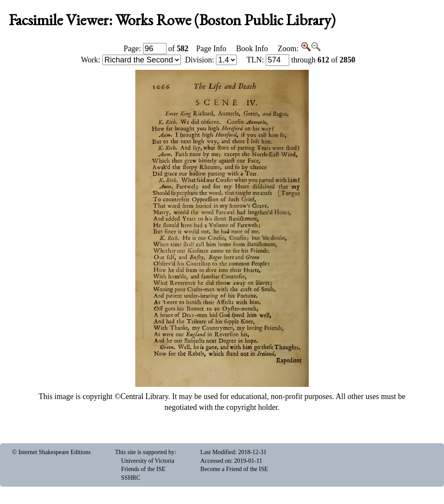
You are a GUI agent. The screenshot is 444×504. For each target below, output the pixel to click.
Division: (211, 60)
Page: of (156, 49)
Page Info (211, 49)
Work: (131, 60)
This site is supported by (145, 452)
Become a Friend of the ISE (234, 469)
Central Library (144, 396)
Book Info (252, 49)
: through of (301, 60)
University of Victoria (148, 461)
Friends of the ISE (143, 469)
